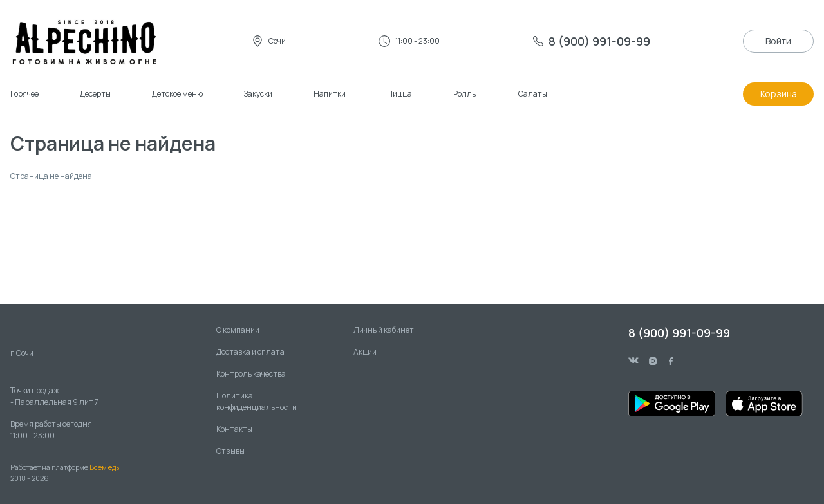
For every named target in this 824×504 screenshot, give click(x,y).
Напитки (330, 94)
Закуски (258, 94)
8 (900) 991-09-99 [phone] (679, 333)
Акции (365, 352)
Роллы (465, 94)
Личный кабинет (384, 330)
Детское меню (177, 94)
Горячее (24, 94)
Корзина (779, 94)
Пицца (399, 94)
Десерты (95, 94)
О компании (238, 330)
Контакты (234, 429)
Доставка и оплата (250, 352)
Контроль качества (251, 374)
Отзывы (230, 451)
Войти (778, 41)
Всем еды (105, 467)
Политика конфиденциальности (257, 401)
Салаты (533, 94)
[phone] (592, 42)
